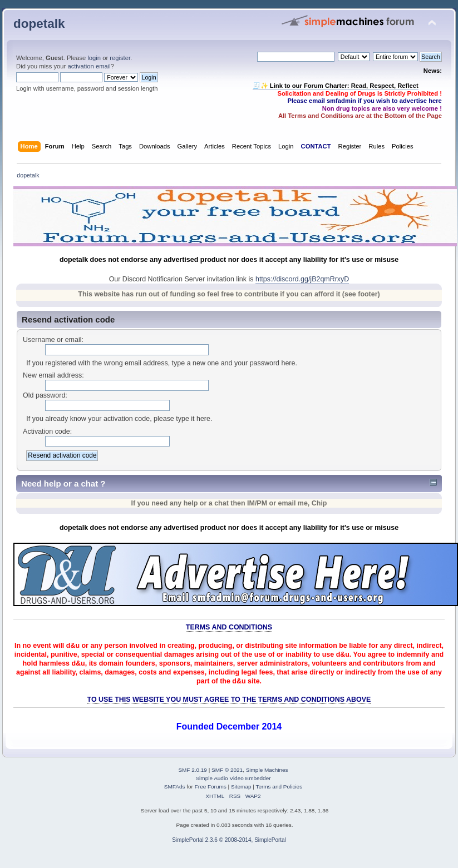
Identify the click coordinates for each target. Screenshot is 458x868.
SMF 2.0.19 (193, 770)
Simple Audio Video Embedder (233, 778)
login (94, 58)
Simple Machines (267, 770)
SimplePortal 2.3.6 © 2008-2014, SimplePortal (229, 840)
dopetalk (39, 24)
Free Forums (211, 787)
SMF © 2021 (227, 770)
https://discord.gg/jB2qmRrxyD (302, 279)
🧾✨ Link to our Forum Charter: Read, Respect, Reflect (336, 86)
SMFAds (175, 787)
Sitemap (241, 787)
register (120, 58)
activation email (89, 66)
